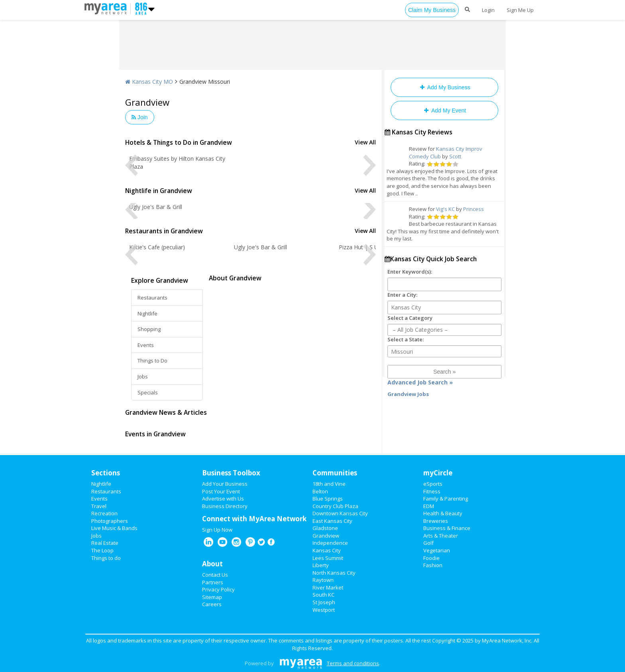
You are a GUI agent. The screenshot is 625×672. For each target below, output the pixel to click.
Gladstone (325, 528)
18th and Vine (329, 484)
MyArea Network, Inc (507, 640)
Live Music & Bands (114, 528)
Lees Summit (328, 558)
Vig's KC (445, 209)
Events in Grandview (155, 434)
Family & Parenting (446, 499)
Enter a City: (402, 295)
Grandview (326, 536)
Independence (330, 543)
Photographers (110, 521)
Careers (212, 604)
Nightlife (147, 313)
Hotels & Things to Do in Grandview (179, 142)
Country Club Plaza (335, 506)
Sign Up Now (217, 530)
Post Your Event (221, 491)
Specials (148, 392)
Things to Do (152, 361)
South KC (323, 595)
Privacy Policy (218, 589)
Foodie (431, 558)
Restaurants (152, 298)
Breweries (436, 521)
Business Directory (225, 506)
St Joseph (324, 602)
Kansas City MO (149, 82)
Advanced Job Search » (420, 382)
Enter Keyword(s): (410, 272)
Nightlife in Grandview (159, 191)
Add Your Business (225, 484)
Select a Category (410, 318)
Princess (474, 209)
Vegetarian (437, 550)
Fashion (433, 565)
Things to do (106, 558)
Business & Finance (447, 528)
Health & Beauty (443, 513)
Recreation (104, 513)
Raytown (323, 580)
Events (146, 345)
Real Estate (105, 543)
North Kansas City (334, 573)
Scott (455, 156)
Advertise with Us (223, 499)
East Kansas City (332, 521)
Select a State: (406, 339)
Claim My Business (432, 10)
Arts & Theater (441, 536)
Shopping (149, 329)
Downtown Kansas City (340, 513)
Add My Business (444, 87)
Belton (320, 491)
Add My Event (444, 110)
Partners (213, 582)
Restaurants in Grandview (164, 231)
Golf (428, 543)
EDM (429, 506)
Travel (99, 506)
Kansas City (327, 550)
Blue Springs (328, 499)
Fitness (432, 491)
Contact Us (215, 575)
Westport (324, 610)
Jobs (143, 376)
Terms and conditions (353, 663)
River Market (328, 587)
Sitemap (212, 597)
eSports (433, 484)
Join (140, 117)
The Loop (102, 550)
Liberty (321, 565)
